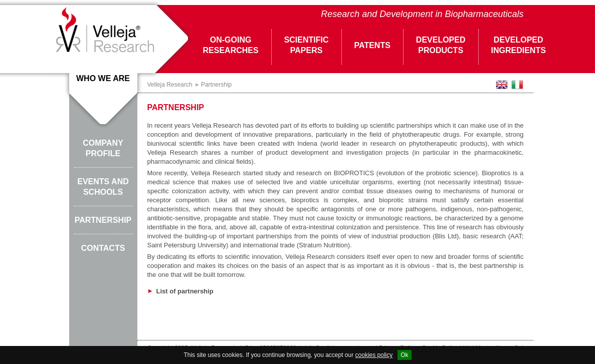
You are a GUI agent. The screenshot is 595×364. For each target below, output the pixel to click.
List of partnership (180, 291)
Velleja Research (170, 85)
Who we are (103, 78)
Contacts (103, 248)
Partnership (103, 220)
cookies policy (374, 355)
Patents (372, 45)
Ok (404, 355)
